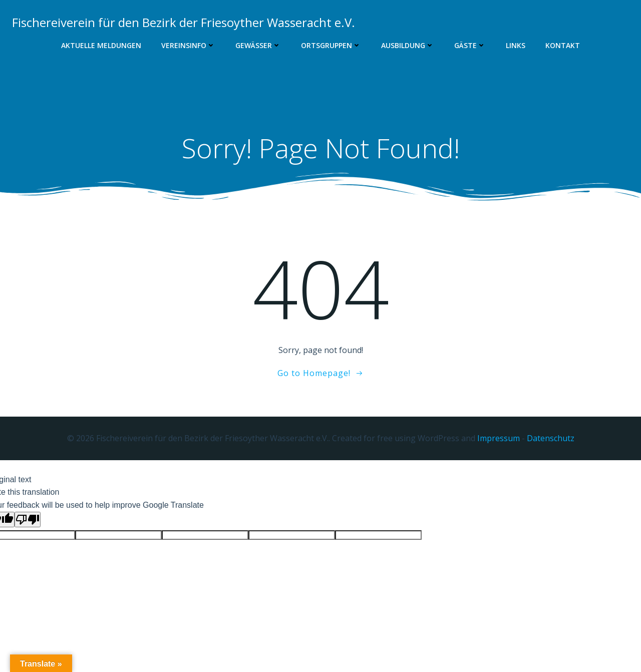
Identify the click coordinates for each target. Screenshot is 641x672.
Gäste (470, 45)
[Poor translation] (28, 520)
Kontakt (563, 45)
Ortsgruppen (331, 45)
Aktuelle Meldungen (101, 45)
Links (516, 45)
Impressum (499, 438)
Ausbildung (408, 45)
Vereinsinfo (188, 45)
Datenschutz (551, 438)
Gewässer (258, 45)
